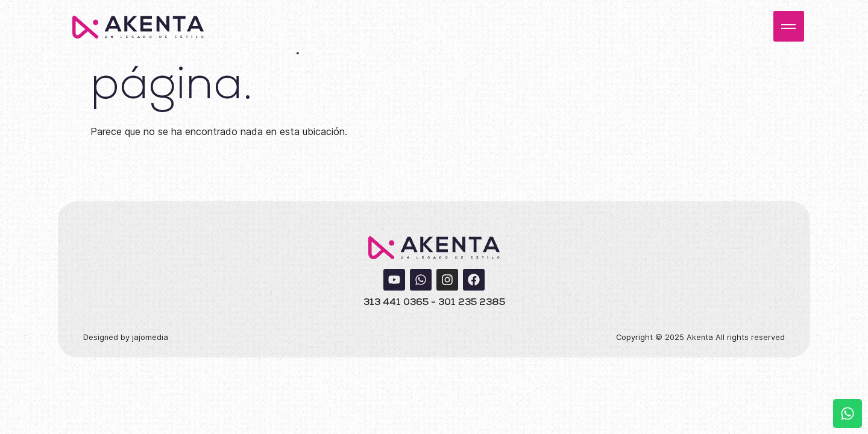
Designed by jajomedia (126, 337)
